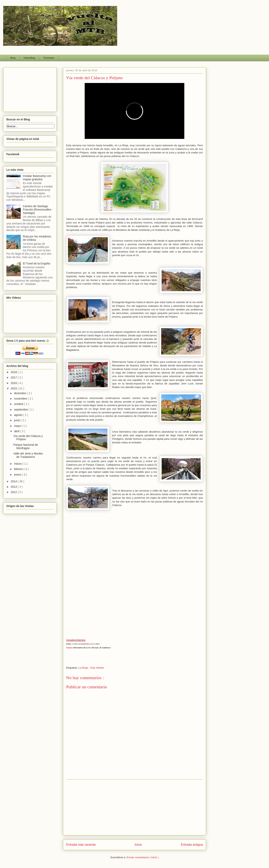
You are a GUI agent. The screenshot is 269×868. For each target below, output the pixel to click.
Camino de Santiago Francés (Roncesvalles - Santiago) (38, 210)
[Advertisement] (134, 807)
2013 (14, 487)
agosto (19, 415)
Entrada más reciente (81, 845)
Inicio (138, 845)
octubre (19, 404)
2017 (14, 377)
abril (17, 431)
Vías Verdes (97, 668)
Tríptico (70, 648)
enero (18, 475)
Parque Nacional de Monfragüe (26, 446)
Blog (13, 58)
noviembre (21, 399)
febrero (19, 469)
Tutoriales (49, 58)
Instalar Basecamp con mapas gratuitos (37, 178)
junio (17, 420)
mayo (18, 426)
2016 (14, 383)
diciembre (20, 393)
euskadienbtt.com (86, 644)
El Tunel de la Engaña (37, 263)
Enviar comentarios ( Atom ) (143, 857)
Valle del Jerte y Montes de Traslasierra (28, 455)
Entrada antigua (192, 845)
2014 (14, 481)
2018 (14, 372)
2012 (14, 492)
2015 (14, 388)
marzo (18, 464)
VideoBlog (29, 58)
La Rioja (83, 668)
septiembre (21, 410)
